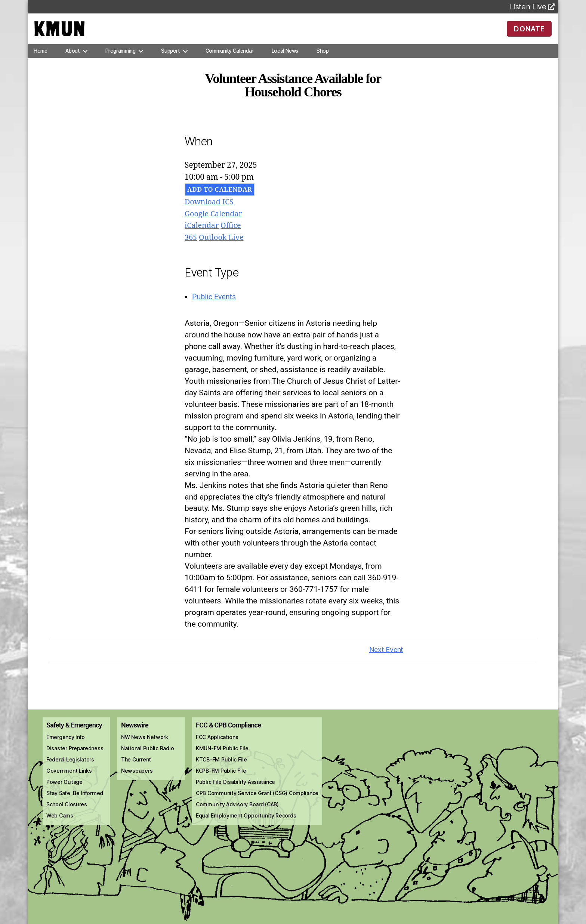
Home (40, 61)
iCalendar (203, 236)
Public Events (215, 307)
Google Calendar (215, 224)
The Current (136, 770)
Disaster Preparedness (75, 759)
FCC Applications (217, 747)
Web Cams (60, 826)
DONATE (529, 34)
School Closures (67, 815)
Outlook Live (223, 248)
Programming (121, 61)
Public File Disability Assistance (235, 792)
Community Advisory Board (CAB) (237, 815)
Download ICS (211, 213)
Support (170, 61)
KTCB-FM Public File (221, 770)
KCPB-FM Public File (221, 781)
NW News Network (145, 747)
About (72, 61)
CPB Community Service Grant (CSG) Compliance (257, 804)
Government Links (69, 781)
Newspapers (137, 781)
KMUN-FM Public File (222, 759)
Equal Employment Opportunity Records (246, 826)
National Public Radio (147, 759)
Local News (285, 61)
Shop (323, 61)
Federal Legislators (70, 770)
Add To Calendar (220, 200)
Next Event (386, 660)
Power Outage (64, 792)
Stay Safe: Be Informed (75, 804)
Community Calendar (229, 61)
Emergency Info (66, 747)
